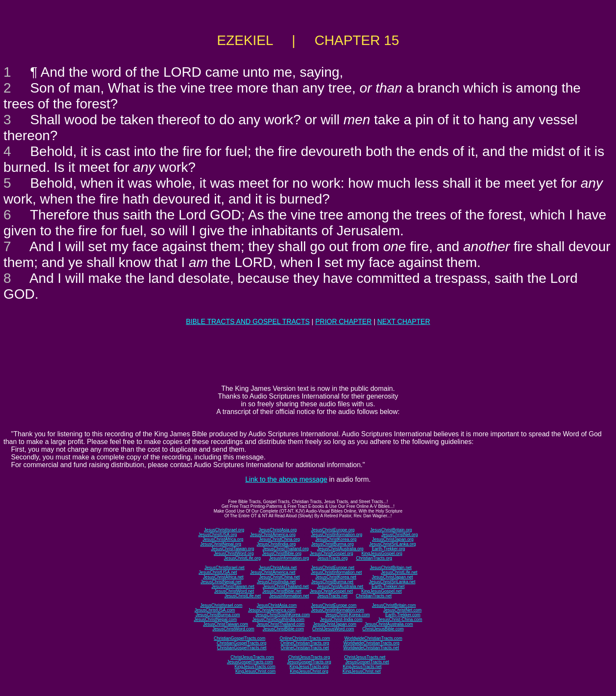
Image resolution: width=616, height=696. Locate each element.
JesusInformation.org (289, 558)
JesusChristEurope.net (332, 568)
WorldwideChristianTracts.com (373, 638)
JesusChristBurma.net (332, 582)
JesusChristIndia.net (276, 582)
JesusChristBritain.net (391, 568)
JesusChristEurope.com (334, 605)
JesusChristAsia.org (278, 530)
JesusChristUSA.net (218, 572)
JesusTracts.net (332, 596)
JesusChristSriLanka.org (392, 544)
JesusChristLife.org (242, 558)
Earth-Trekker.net (388, 586)
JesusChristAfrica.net (223, 577)
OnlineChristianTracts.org (305, 643)
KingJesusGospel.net (382, 591)
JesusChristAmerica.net (273, 572)
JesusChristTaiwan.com (226, 624)
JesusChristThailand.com (280, 624)
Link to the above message (286, 479)
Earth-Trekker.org (388, 549)
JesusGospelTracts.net (367, 662)
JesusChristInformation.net (336, 572)
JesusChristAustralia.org (340, 549)
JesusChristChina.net (279, 577)
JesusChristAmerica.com (272, 610)
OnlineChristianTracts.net (305, 648)
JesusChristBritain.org (391, 530)
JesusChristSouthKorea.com (283, 615)
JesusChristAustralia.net (340, 586)
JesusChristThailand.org (285, 549)
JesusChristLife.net (399, 572)
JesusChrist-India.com (341, 619)
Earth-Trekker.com (403, 615)
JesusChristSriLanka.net (392, 582)
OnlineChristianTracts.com (305, 638)
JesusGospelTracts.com (250, 662)
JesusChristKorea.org (336, 539)
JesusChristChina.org (279, 539)
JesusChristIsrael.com (221, 605)
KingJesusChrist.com (255, 671)
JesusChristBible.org (282, 553)
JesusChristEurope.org (333, 530)
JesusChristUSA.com (215, 610)
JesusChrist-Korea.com (348, 615)
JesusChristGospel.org (332, 553)
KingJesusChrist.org (309, 671)
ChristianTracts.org (374, 558)
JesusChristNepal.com (215, 619)
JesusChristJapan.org (393, 539)
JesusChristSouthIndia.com (278, 619)
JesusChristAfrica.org (223, 539)
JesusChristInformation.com (337, 610)
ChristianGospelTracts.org (241, 643)
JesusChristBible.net (282, 591)
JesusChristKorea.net (336, 577)
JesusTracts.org (332, 558)
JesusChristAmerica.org (273, 535)
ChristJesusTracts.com (252, 657)
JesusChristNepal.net (221, 582)
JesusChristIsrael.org (224, 530)
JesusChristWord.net (234, 591)
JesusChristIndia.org (276, 544)
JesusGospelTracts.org (309, 662)
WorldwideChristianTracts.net (371, 648)
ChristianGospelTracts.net (242, 648)
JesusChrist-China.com (400, 619)
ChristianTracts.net (374, 596)
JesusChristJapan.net (392, 577)
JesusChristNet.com (402, 610)
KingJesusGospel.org (382, 553)
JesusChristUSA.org (218, 535)
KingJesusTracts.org (309, 667)
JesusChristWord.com (234, 629)
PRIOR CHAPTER (343, 322)
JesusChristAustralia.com (389, 624)
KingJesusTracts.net (362, 667)
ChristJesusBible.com (383, 629)
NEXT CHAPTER (404, 322)
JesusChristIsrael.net (224, 568)
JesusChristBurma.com (218, 615)
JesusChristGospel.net (332, 591)
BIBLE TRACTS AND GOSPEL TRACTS (248, 322)
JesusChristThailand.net (286, 586)
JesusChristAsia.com (277, 605)
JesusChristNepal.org (221, 544)
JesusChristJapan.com (335, 624)
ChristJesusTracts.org (309, 657)
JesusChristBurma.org (332, 544)
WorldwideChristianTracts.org (371, 643)
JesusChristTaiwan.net (233, 586)
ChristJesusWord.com (333, 629)
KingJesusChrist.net (362, 671)
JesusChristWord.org (234, 553)
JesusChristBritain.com (394, 605)
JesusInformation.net (289, 596)
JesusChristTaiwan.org (233, 549)
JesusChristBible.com (283, 629)
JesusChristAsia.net (278, 568)
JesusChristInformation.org (337, 535)
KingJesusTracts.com (255, 667)
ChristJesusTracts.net (365, 657)
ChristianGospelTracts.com (240, 638)
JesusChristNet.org (399, 535)
